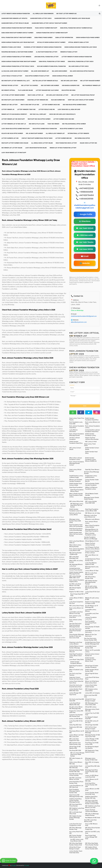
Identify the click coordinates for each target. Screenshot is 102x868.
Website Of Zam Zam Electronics (91, 635)
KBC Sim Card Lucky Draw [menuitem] (69, 81)
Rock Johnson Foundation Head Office (77, 427)
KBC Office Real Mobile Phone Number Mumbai (92, 844)
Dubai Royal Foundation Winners (76, 666)
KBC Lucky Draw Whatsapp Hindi (74, 557)
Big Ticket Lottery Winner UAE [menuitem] (67, 13)
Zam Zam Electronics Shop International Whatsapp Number (75, 625)
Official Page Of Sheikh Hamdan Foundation (92, 666)
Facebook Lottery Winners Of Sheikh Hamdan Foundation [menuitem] (43, 47)
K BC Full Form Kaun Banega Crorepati (91, 728)
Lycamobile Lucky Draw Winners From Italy (76, 613)
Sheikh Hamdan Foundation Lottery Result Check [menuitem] (18, 66)
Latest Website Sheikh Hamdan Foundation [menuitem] (16, 13)
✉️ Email (85, 256)
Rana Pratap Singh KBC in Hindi (78, 595)
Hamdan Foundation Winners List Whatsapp (91, 538)
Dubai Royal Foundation (76, 487)
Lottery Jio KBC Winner (76, 719)
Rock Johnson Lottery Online (76, 620)
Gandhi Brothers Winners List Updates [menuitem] (14, 18)
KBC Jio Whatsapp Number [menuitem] (34, 133)
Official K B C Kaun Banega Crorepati (90, 700)
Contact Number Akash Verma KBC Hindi (92, 793)
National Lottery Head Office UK (76, 651)
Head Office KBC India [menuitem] (68, 90)
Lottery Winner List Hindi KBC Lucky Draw (76, 736)
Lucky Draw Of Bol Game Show (92, 678)
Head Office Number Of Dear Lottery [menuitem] (37, 76)
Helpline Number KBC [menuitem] (58, 100)
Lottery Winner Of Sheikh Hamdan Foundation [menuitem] (77, 57)
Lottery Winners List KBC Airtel (92, 789)
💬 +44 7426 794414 (85, 242)
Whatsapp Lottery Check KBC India (92, 710)
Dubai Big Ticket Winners (92, 470)
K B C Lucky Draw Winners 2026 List (77, 542)
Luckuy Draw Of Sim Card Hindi (92, 592)
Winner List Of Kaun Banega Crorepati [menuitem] (14, 114)
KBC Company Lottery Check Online (91, 690)
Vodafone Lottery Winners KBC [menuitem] (38, 100)
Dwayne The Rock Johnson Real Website (91, 811)
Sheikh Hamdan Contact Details (92, 449)
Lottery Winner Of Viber (92, 571)
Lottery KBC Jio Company (92, 693)
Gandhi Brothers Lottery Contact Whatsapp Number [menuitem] (49, 23)
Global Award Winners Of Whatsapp (92, 732)
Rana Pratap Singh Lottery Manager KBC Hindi (91, 837)
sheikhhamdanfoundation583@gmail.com (84, 316)
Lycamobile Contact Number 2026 (91, 647)
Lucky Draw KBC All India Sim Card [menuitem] (69, 109)
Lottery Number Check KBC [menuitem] (51, 105)
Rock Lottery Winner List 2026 (76, 609)
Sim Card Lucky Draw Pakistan (75, 674)
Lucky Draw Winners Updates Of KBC (91, 564)
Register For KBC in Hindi (76, 592)
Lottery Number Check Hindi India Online (76, 852)
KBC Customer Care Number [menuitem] (50, 85)
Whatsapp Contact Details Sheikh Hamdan (92, 498)
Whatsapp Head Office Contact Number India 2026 (91, 772)
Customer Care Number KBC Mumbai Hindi (76, 715)
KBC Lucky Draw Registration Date (74, 740)
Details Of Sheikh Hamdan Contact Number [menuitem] (51, 42)
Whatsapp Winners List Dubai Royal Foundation (92, 530)
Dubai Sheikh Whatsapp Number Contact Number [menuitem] (17, 33)
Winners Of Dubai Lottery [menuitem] (69, 52)
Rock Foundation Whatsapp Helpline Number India (75, 791)
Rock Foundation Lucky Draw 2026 (76, 423)
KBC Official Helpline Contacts (75, 589)
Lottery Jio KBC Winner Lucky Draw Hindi (92, 776)
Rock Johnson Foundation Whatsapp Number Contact (77, 463)
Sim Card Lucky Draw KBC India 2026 (77, 700)
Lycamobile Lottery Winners (91, 610)
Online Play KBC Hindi (75, 725)
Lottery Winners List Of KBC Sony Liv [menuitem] (14, 124)
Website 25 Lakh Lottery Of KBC (92, 599)
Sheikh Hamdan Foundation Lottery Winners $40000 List (91, 459)
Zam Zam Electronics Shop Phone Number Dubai (75, 631)
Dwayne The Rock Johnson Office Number (92, 438)
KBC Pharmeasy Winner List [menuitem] (91, 85)
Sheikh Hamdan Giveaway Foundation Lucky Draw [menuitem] (81, 47)
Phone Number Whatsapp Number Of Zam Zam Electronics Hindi (77, 636)
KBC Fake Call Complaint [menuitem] (38, 114)
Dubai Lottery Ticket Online (90, 445)
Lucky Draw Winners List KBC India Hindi (76, 786)
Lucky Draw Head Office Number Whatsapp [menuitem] (16, 129)
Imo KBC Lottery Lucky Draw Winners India (77, 840)
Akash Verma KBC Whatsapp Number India (76, 796)
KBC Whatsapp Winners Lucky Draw (76, 565)
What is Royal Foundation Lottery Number (92, 526)
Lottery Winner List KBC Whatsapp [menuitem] (13, 119)
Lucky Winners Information (73, 431)
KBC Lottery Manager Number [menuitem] (90, 81)
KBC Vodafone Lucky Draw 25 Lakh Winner (77, 809)
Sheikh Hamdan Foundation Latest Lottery (77, 510)
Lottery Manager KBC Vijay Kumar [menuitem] (47, 90)
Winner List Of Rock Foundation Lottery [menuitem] (63, 148)
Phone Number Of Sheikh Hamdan (92, 628)
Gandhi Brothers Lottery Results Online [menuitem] (15, 23)
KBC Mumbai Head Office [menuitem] (82, 138)
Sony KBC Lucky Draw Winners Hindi (90, 821)
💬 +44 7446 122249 (85, 228)
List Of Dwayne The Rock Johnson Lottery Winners (92, 548)
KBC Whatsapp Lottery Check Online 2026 (92, 704)
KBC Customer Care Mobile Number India (75, 743)
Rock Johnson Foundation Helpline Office (77, 581)
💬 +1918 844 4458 (85, 235)
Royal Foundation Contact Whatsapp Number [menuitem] (16, 37)
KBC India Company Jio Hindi (76, 759)
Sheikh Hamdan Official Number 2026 (92, 670)
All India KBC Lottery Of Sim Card (92, 722)
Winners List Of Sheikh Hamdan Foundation (76, 480)
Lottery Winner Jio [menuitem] (8, 109)
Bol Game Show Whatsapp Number (92, 473)
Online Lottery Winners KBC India (76, 763)
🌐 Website (85, 263)
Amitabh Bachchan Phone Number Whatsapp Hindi (92, 643)
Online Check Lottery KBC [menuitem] (88, 143)
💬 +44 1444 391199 (85, 249)
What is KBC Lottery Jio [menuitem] (35, 95)
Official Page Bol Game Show (92, 674)
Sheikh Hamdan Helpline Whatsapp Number (76, 573)
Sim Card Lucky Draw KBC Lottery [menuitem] (57, 95)
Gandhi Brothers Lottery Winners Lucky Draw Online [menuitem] (72, 18)
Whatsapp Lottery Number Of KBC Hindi (91, 759)
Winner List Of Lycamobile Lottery (93, 651)
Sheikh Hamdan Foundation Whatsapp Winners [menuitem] (17, 28)
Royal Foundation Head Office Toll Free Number (76, 526)
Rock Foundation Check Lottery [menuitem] (66, 143)
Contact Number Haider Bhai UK (92, 480)
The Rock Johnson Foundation (75, 438)
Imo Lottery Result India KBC (76, 832)
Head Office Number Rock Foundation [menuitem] (45, 129)
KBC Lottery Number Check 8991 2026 (91, 502)
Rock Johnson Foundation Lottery (92, 427)
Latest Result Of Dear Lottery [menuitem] (12, 76)
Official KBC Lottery (91, 707)
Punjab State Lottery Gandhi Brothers (91, 476)
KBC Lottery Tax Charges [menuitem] (30, 85)
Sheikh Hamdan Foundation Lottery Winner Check (91, 659)
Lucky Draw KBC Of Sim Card (76, 722)
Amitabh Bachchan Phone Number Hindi (92, 560)
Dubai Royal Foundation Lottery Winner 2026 (92, 510)
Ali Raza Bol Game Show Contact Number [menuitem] (15, 71)
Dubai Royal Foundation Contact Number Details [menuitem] (76, 28)
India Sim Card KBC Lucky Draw (92, 832)
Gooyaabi (27, 865)
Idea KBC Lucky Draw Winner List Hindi (75, 779)
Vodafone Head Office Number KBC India (91, 797)
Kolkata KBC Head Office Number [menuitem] (12, 133)
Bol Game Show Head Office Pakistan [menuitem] (82, 71)
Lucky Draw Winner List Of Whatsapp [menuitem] (14, 153)
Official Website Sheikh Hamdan (92, 494)
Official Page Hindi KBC (92, 725)
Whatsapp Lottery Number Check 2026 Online (75, 521)
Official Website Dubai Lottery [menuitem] (79, 42)
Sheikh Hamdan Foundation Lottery (91, 435)
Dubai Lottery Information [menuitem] (64, 37)
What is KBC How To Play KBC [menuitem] (30, 105)
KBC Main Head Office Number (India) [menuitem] (75, 105)
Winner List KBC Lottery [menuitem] (10, 105)
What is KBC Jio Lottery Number (76, 561)
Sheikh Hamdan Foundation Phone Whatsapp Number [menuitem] (19, 61)
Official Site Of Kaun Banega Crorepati (75, 848)
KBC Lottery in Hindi (91, 442)
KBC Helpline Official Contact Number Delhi (91, 848)
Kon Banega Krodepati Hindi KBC (91, 718)
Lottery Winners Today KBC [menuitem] (26, 109)
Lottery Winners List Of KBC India (92, 780)
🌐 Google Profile (85, 214)
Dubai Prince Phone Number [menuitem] (43, 37)
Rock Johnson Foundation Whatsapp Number (77, 435)
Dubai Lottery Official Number (75, 470)
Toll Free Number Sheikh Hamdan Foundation (92, 484)
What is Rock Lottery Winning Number (75, 546)
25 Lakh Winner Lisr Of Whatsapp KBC (92, 606)
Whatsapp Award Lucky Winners (92, 567)
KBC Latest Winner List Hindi (92, 556)
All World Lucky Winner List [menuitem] (55, 133)
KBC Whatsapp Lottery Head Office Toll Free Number (77, 505)
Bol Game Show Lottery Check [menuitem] (79, 66)
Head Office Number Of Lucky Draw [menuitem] (71, 129)
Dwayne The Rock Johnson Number (90, 544)
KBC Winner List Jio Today (93, 513)
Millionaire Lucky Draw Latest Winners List (90, 516)
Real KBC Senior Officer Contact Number (76, 775)
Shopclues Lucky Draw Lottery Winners (76, 643)
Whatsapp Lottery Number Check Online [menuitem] (15, 143)
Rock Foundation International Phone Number (91, 623)
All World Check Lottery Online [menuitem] (42, 143)
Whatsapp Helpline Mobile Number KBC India (77, 771)
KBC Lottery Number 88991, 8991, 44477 (75, 577)
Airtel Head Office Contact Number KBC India (91, 785)
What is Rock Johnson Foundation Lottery (76, 459)
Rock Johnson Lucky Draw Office (75, 617)
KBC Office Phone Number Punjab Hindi (93, 828)
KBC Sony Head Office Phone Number (76, 805)
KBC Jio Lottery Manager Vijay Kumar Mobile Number (77, 754)
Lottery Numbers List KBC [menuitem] (10, 138)
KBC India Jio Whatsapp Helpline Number (92, 814)
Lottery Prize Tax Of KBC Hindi (92, 714)
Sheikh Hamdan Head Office (91, 452)
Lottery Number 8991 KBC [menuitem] (64, 138)
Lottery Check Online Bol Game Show (76, 682)
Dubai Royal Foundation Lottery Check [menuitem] (81, 61)
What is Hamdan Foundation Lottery (91, 534)
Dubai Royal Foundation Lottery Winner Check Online (76, 656)
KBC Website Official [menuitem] (8, 90)
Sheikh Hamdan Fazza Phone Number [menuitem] (88, 37)
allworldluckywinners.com (79, 322)
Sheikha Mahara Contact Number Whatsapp (76, 647)
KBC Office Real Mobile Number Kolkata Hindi (76, 844)
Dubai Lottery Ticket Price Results (77, 419)
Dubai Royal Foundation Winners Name (77, 490)
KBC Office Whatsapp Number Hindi (75, 828)
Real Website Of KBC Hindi (93, 818)
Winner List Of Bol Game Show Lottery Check (92, 682)
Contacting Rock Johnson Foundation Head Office (92, 431)
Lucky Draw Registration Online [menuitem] (36, 148)
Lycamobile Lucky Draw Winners (92, 614)
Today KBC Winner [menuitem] (53, 124)
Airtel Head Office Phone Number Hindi (76, 782)
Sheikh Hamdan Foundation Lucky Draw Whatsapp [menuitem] (18, 42)
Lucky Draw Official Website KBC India (75, 704)
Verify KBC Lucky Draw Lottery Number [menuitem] (81, 100)
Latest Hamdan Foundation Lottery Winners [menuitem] (16, 57)
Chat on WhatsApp (77, 310)
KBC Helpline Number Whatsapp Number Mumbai (91, 582)
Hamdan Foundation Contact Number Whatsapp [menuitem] (52, 33)
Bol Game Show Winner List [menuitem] (40, 71)
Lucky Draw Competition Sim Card (76, 603)
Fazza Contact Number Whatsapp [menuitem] (46, 28)
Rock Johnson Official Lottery (91, 522)
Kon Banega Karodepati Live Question (92, 747)
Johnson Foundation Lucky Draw (91, 618)
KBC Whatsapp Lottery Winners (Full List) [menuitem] (16, 81)
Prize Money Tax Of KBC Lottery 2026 (92, 743)
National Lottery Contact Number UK (92, 655)
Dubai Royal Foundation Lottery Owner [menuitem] (52, 61)
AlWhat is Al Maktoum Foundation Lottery (91, 488)
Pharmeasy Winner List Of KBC (77, 732)
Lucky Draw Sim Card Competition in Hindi (75, 825)
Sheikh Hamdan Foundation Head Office (92, 419)
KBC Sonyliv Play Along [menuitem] (37, 124)
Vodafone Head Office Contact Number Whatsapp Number (75, 800)
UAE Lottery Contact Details (75, 449)
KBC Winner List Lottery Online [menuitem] (12, 148)
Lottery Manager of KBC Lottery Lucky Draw (92, 740)
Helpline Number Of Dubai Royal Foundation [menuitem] (51, 66)
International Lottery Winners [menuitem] (78, 133)
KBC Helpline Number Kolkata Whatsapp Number (75, 818)
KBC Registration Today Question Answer (92, 751)
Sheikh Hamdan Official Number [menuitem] (63, 76)
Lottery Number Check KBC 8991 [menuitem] (64, 119)
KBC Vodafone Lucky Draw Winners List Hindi (93, 807)
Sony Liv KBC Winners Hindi (91, 825)
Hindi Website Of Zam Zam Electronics (93, 631)
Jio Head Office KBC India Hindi (92, 767)
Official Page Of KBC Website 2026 (75, 747)
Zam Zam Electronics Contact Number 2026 (90, 639)
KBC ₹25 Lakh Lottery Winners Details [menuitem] (45, 81)
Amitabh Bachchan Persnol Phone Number (76, 569)
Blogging (14, 865)
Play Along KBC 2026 (75, 750)
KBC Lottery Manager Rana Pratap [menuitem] (83, 95)
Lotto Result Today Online (76, 659)
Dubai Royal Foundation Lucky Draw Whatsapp (76, 529)
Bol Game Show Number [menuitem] (60, 71)
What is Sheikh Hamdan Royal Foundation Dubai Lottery (76, 495)
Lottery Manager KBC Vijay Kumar (75, 694)
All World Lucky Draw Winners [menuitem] (43, 13)
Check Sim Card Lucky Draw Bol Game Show (76, 686)
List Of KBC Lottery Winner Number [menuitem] (13, 95)
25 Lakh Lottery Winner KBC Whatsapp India (76, 708)
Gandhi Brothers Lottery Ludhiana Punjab (76, 476)
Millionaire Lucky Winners (92, 519)
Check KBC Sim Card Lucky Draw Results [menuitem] (62, 114)
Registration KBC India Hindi (76, 728)
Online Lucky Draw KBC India (91, 696)
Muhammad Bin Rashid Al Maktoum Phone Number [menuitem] (17, 52)
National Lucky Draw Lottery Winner (75, 514)
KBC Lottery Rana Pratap (76, 606)
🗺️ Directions (85, 221)
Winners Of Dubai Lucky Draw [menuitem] (11, 47)
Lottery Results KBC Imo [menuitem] (47, 109)
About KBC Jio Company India (92, 763)
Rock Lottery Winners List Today (92, 423)
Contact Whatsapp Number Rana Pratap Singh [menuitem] (37, 138)
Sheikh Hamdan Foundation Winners (76, 663)
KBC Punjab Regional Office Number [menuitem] (74, 124)
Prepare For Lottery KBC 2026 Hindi (76, 712)
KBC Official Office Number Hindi (90, 578)
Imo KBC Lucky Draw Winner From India (75, 585)
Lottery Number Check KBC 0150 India (76, 767)
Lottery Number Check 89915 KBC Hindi (76, 690)
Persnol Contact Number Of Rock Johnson (92, 552)
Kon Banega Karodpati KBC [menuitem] (71, 85)
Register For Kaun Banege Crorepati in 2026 (92, 603)
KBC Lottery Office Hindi (76, 501)
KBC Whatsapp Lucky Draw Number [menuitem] (13, 100)
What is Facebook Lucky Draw (76, 670)
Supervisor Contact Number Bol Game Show (76, 678)
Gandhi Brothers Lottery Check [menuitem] (41, 18)
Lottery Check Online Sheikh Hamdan (91, 686)
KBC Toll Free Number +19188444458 (76, 553)
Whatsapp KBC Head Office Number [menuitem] (39, 119)
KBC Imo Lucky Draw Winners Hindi (91, 574)
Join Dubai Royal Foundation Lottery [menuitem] (46, 57)
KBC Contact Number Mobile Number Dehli (75, 836)
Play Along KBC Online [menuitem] (25, 90)
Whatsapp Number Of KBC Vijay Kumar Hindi (93, 736)
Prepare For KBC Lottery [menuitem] (10, 85)
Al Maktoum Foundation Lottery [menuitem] (47, 52)
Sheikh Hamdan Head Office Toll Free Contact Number (76, 534)
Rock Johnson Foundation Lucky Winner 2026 (77, 550)
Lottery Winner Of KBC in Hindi (76, 599)
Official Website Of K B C (92, 541)
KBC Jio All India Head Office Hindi (76, 813)
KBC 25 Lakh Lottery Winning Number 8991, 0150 (91, 588)
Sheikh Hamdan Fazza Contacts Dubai (76, 484)
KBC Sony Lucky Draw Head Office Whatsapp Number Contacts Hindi (92, 802)
